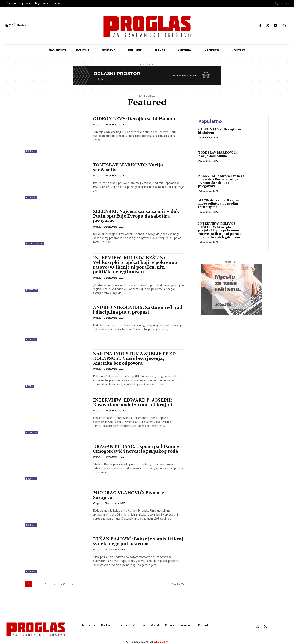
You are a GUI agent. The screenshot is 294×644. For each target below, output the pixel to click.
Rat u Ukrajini (35, 244)
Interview (32, 290)
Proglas (97, 124)
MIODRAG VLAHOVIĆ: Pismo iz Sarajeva (129, 495)
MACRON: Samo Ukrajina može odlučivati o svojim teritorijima (219, 204)
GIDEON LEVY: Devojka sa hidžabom (134, 119)
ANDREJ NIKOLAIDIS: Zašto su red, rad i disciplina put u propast (138, 310)
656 (63, 584)
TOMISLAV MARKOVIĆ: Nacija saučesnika (128, 168)
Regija (30, 386)
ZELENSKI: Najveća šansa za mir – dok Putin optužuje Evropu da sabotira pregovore (136, 216)
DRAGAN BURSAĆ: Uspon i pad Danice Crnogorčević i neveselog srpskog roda (136, 449)
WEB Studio (161, 642)
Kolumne (31, 151)
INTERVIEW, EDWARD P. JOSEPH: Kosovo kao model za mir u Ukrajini (133, 403)
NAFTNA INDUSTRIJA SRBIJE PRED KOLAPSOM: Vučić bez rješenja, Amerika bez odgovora (134, 359)
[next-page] (72, 584)
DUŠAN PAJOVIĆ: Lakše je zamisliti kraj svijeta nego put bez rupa (138, 542)
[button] (284, 26)
